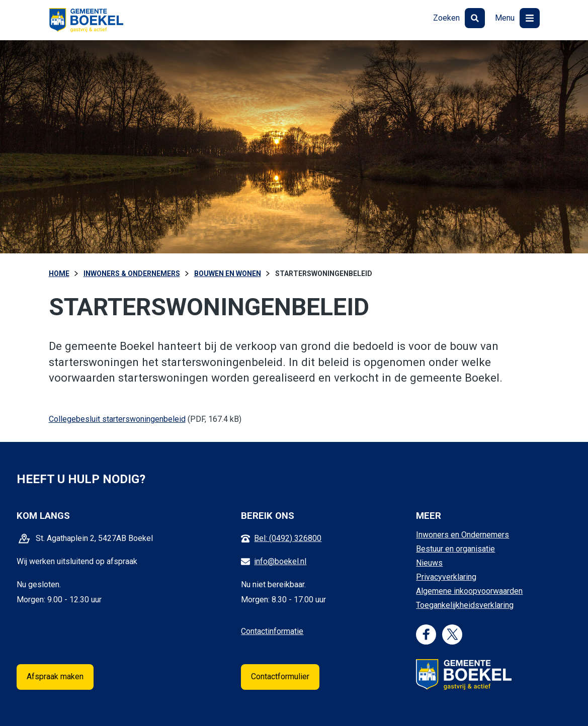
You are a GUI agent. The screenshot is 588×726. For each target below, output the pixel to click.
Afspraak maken (55, 676)
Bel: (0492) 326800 (288, 538)
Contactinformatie (272, 631)
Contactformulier (280, 676)
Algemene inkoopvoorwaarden (469, 591)
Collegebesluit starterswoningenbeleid (117, 419)
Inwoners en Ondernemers (463, 535)
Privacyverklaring (446, 577)
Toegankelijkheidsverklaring (465, 605)
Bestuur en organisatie (455, 549)
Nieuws (429, 563)
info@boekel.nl (280, 561)
